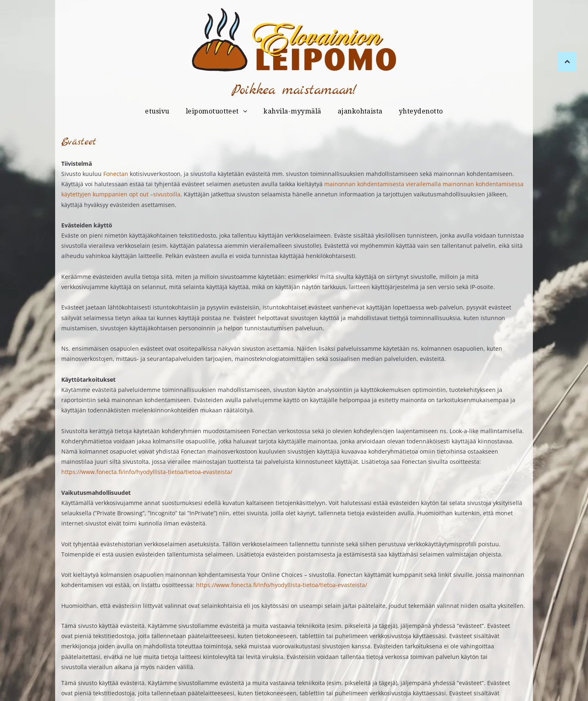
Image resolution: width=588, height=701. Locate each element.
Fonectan (116, 174)
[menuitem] (157, 112)
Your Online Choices (275, 575)
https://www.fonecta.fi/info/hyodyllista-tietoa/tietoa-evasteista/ (147, 472)
